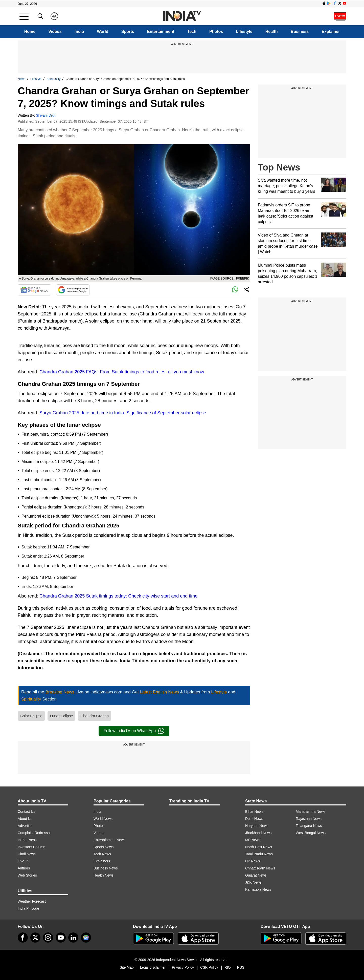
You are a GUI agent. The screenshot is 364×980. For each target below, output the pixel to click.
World (103, 31)
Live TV (24, 861)
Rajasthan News (309, 819)
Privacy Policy (183, 967)
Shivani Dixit (46, 115)
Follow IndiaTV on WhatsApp (134, 731)
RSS (241, 967)
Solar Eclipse (31, 716)
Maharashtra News (311, 812)
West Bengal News (311, 833)
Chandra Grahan (95, 716)
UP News (253, 861)
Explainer (331, 31)
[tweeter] (35, 938)
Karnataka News (258, 889)
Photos (216, 31)
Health (272, 31)
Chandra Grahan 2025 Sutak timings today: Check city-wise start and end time (118, 596)
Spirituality (53, 79)
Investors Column (31, 847)
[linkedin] (73, 938)
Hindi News (27, 854)
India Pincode (28, 908)
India (79, 31)
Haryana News (257, 826)
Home (30, 31)
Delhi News (254, 819)
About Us (25, 819)
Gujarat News (256, 875)
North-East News (259, 847)
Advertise (25, 826)
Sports (128, 31)
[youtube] (61, 938)
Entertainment (161, 31)
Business (300, 31)
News (21, 79)
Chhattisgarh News (260, 868)
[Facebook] (23, 938)
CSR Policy (209, 967)
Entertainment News (109, 840)
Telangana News (309, 826)
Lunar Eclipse (62, 716)
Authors (24, 868)
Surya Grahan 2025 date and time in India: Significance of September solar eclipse (123, 413)
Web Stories (27, 875)
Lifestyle (244, 31)
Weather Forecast (32, 901)
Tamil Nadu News (259, 854)
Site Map (127, 967)
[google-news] (86, 938)
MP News (253, 840)
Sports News (104, 847)
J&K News (253, 882)
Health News (104, 875)
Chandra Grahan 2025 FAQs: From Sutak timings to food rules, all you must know (122, 372)
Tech (192, 31)
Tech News (102, 854)
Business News (106, 868)
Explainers (102, 861)
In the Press (27, 840)
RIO (228, 967)
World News (103, 819)
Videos (55, 31)
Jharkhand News (258, 833)
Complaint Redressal (34, 833)
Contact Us (26, 812)
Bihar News (254, 812)
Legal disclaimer (153, 967)
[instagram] (48, 938)
